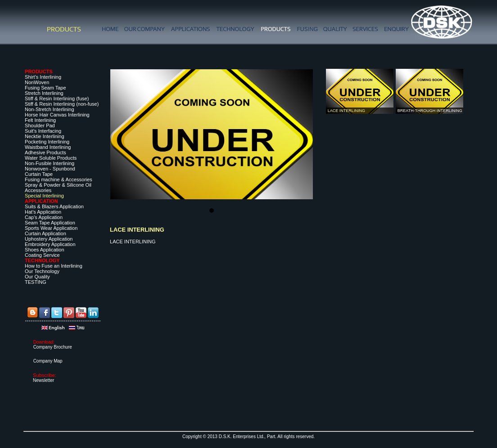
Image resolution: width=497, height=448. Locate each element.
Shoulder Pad (40, 125)
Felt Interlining (40, 120)
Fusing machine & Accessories (59, 179)
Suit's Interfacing (43, 131)
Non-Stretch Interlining (49, 109)
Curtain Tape (39, 174)
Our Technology (42, 271)
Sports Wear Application (51, 228)
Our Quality (37, 277)
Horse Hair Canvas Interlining (57, 115)
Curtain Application (45, 233)
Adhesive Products (45, 152)
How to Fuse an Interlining (54, 266)
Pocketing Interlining (47, 142)
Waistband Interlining (48, 147)
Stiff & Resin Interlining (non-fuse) (62, 104)
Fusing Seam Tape (45, 88)
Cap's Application (44, 217)
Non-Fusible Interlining (50, 163)
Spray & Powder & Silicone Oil (58, 185)
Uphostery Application (49, 239)
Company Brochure (53, 347)
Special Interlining (44, 196)
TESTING (36, 282)
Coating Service (42, 255)
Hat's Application (43, 212)
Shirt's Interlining (43, 77)
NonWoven (37, 82)
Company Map (48, 361)
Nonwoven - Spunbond (50, 169)
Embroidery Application (50, 244)
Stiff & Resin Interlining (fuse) (57, 99)
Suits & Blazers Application (54, 206)
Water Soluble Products (51, 158)
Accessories (38, 190)
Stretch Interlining (44, 93)
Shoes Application (44, 250)
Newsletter (43, 380)
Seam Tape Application (50, 223)
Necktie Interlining (44, 136)
